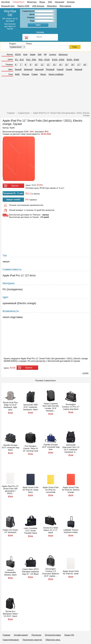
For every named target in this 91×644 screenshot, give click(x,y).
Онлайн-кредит (21, 635)
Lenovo (53, 55)
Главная (6, 635)
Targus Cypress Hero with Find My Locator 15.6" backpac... (51, 407)
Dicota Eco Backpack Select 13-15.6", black (10, 614)
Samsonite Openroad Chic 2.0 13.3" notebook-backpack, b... (71, 448)
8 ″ (26, 65)
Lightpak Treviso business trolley (71, 531)
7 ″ (21, 65)
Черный (78, 69)
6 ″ (16, 65)
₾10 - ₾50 (31, 60)
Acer (25, 55)
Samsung (63, 55)
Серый (60, 69)
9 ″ (31, 65)
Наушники (59, 2)
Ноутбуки (6, 2)
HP (45, 55)
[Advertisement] (46, 95)
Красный (39, 69)
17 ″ (79, 65)
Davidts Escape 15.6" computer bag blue (51, 447)
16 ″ (73, 65)
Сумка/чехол (18, 2)
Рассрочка (36, 635)
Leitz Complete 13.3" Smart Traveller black (31, 531)
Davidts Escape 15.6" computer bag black (10, 448)
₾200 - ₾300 (73, 60)
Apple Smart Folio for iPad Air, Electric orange (71, 490)
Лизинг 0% (69, 635)
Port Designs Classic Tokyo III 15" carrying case (31, 448)
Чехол (43, 74)
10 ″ (36, 65)
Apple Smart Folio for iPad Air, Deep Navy (31, 490)
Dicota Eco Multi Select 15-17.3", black (51, 530)
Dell (40, 55)
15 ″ (67, 65)
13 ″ (55, 65)
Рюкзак (26, 74)
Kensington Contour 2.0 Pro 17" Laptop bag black (71, 407)
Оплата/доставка (53, 635)
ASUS (18, 55)
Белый (18, 69)
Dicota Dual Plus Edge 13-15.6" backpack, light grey (10, 406)
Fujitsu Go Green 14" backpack (10, 531)
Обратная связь (53, 640)
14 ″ (61, 65)
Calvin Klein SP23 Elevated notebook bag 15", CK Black (31, 572)
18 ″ (85, 65)
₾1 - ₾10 (19, 60)
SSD (50, 2)
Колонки (71, 2)
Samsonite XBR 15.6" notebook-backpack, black (31, 407)
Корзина (40, 32)
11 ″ (42, 65)
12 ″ (49, 65)
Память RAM (23, 6)
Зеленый (28, 69)
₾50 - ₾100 (44, 60)
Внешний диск (8, 6)
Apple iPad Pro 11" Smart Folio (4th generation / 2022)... (10, 490)
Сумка (35, 74)
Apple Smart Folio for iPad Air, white (71, 572)
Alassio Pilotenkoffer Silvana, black (10, 572)
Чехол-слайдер (56, 74)
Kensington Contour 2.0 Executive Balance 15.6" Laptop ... (51, 572)
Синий (69, 69)
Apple (33, 55)
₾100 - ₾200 (58, 60)
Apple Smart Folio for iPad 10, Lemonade (51, 490)
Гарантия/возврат (11, 640)
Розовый (50, 69)
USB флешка (38, 6)
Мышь (42, 2)
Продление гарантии (32, 640)
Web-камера (65, 6)
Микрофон (52, 6)
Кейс (17, 74)
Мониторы (32, 2)
